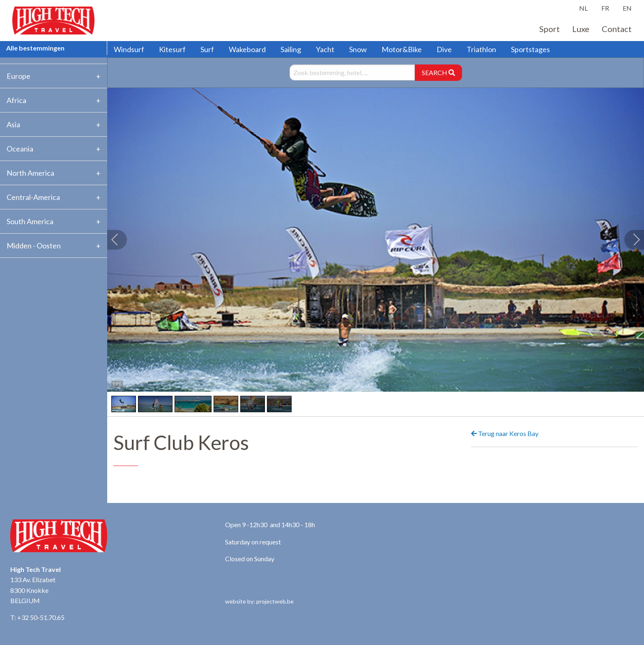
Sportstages (530, 49)
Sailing (291, 49)
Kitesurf (172, 49)
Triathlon (481, 49)
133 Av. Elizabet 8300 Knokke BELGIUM (33, 590)
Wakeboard (247, 49)
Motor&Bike (402, 49)
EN (627, 8)
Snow (358, 49)
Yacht (325, 49)
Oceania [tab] (20, 149)
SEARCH (438, 72)
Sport (550, 29)
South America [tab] (30, 221)
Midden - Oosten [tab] (34, 246)
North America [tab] (30, 173)
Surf (207, 49)
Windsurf (129, 49)
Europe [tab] (18, 76)
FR (605, 8)
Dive (444, 49)
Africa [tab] (16, 100)
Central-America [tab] (33, 197)
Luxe (581, 29)
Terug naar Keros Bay (505, 433)
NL (583, 8)
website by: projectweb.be (259, 601)
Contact (617, 29)
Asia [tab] (13, 124)
